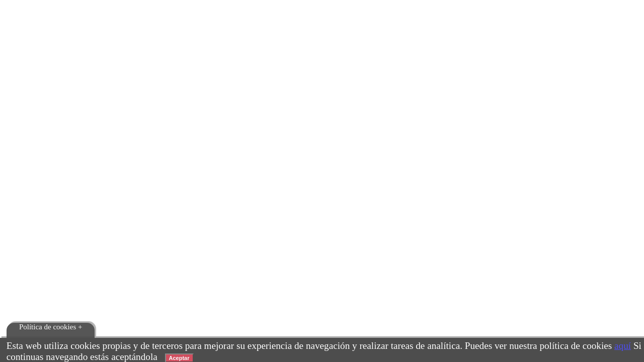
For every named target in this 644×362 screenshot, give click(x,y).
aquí (623, 346)
